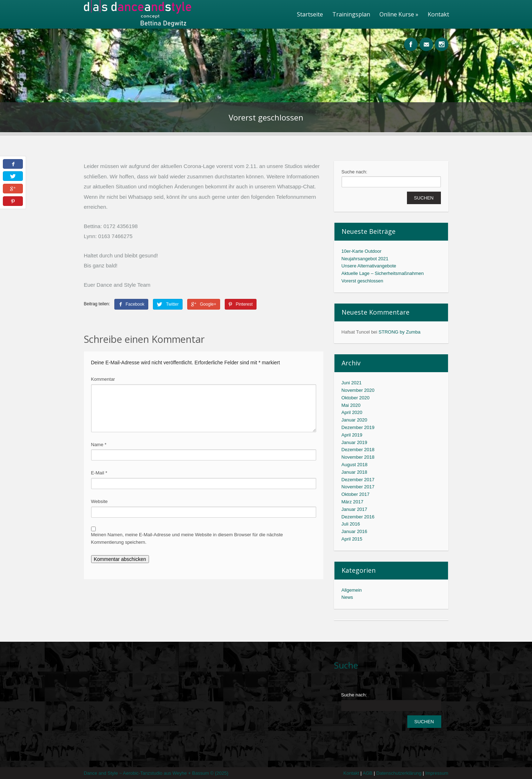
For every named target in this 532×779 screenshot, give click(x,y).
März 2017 (352, 502)
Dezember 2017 (358, 480)
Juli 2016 (351, 524)
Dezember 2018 (358, 450)
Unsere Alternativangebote (369, 266)
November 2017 (358, 487)
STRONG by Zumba (400, 332)
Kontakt (438, 14)
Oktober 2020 (356, 398)
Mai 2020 (351, 405)
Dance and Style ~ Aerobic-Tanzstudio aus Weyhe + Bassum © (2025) (156, 773)
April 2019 (352, 435)
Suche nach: (354, 172)
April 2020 (352, 412)
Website (100, 501)
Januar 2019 (354, 442)
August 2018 (355, 465)
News (347, 597)
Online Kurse (399, 14)
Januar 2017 (354, 509)
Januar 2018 (354, 472)
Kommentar (103, 379)
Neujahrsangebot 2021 (365, 259)
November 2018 (358, 457)
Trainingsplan (351, 14)
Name (99, 445)
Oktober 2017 (356, 494)
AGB (369, 773)
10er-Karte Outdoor (362, 251)
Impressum (437, 773)
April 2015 (352, 539)
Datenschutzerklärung (401, 773)
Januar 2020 (354, 420)
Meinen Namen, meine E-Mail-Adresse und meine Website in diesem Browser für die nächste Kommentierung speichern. (187, 538)
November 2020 (358, 390)
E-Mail (99, 473)
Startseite (310, 14)
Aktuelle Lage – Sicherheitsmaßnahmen (383, 273)
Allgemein (352, 590)
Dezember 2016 (358, 517)
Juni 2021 (352, 383)
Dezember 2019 (358, 427)
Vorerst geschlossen (362, 281)
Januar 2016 (354, 531)
